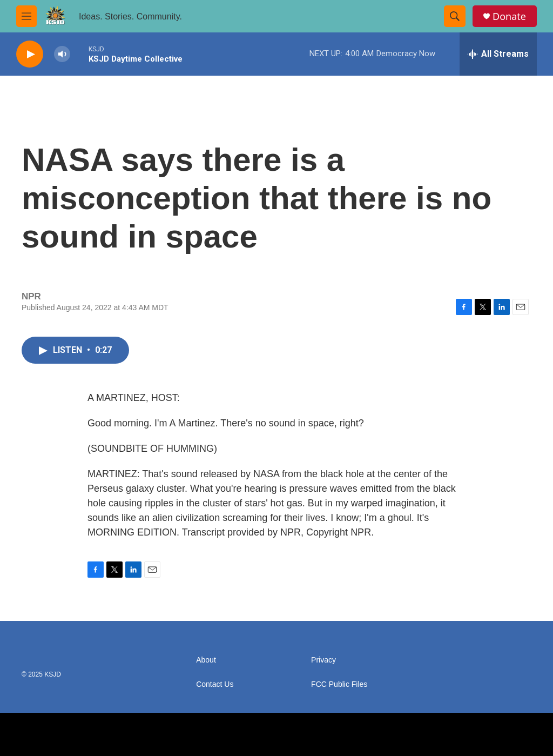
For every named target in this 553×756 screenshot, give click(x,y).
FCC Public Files (339, 684)
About (206, 660)
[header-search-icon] (455, 16)
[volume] (62, 54)
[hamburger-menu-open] (26, 16)
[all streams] (498, 54)
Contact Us (215, 684)
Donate (509, 16)
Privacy (323, 660)
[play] (30, 54)
